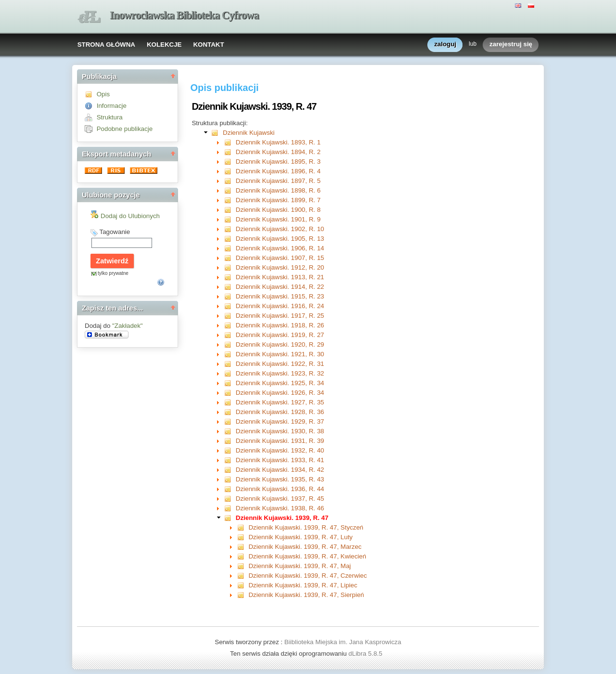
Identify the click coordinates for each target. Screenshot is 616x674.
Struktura (110, 117)
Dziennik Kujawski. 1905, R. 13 (280, 239)
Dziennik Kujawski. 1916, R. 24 (280, 306)
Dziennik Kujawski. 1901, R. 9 (278, 219)
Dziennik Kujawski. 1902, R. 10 (280, 229)
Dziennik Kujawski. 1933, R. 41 (280, 460)
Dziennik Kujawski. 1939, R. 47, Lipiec (303, 585)
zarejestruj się (511, 45)
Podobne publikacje (125, 129)
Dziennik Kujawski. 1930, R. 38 (280, 431)
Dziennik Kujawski (249, 133)
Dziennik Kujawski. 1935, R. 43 (280, 479)
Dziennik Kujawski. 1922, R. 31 (280, 364)
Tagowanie (115, 232)
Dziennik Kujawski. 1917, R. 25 (280, 316)
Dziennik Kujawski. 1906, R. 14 (280, 248)
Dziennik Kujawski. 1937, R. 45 (280, 499)
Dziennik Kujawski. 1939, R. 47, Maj (300, 566)
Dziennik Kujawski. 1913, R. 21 (280, 277)
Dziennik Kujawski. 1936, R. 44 (280, 489)
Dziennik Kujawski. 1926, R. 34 (280, 393)
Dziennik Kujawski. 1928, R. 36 (280, 412)
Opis (103, 94)
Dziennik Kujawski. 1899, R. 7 (278, 200)
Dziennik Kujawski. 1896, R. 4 (278, 171)
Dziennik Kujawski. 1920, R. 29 (280, 344)
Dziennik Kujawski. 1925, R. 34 (280, 383)
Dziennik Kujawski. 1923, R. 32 (280, 373)
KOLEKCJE (164, 45)
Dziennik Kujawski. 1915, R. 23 (280, 296)
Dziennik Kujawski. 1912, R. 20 (280, 267)
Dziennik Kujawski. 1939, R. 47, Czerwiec (308, 576)
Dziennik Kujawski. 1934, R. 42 (280, 470)
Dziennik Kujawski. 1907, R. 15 (280, 258)
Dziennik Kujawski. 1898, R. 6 (278, 190)
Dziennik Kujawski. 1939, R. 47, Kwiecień (307, 556)
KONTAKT (208, 45)
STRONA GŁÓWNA (106, 45)
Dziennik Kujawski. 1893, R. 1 (278, 142)
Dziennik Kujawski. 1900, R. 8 (278, 210)
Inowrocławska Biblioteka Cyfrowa (184, 15)
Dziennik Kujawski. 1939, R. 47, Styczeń (306, 527)
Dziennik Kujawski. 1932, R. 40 (280, 450)
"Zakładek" (128, 326)
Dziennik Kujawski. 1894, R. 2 (278, 152)
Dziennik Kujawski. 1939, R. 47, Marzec (305, 547)
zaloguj (445, 45)
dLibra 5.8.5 (366, 654)
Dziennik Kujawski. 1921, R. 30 (280, 354)
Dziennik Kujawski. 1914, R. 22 (280, 287)
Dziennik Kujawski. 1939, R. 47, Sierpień (306, 595)
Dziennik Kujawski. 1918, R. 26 (280, 325)
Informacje (112, 106)
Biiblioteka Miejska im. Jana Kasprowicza (343, 642)
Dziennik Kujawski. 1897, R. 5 (278, 181)
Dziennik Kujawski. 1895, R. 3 (278, 162)
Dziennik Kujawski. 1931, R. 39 (280, 441)
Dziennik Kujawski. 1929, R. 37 (280, 421)
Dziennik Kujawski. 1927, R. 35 (280, 402)
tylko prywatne (113, 273)
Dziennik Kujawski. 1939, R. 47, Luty (300, 537)
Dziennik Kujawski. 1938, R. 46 (280, 508)
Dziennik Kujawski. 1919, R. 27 (280, 335)
